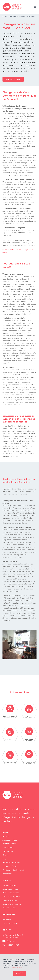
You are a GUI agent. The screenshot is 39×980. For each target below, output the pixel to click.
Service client (8, 847)
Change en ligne (9, 908)
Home (5, 17)
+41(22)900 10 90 (12, 945)
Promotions (7, 874)
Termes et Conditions (11, 862)
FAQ (4, 859)
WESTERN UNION (10, 923)
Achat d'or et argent (11, 889)
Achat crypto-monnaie (12, 904)
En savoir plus (17, 968)
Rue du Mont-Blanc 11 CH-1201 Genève (14, 936)
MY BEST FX (7, 920)
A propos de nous (10, 840)
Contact (6, 855)
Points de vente (9, 844)
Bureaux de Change (11, 893)
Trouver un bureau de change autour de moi (18, 251)
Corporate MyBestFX (11, 900)
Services (13, 17)
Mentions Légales (10, 866)
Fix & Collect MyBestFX (12, 897)
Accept (20, 973)
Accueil (6, 836)
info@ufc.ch (10, 941)
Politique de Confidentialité (14, 870)
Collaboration (8, 851)
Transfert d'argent (10, 885)
